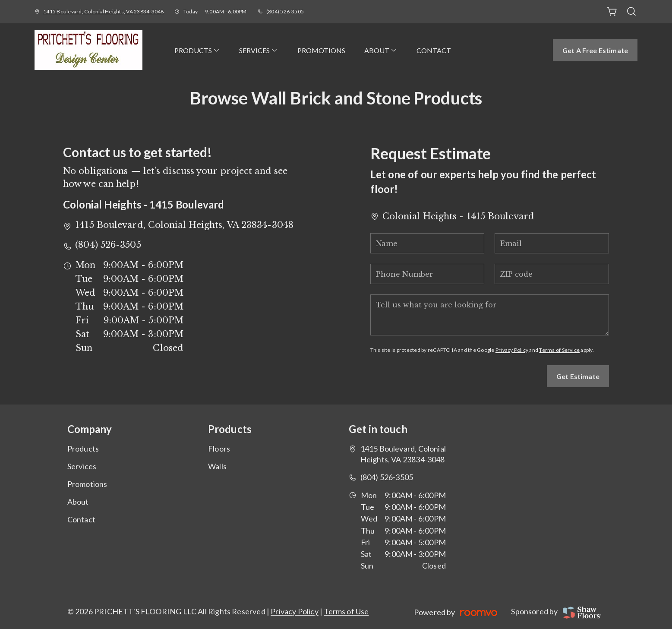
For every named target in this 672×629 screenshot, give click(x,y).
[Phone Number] (427, 274)
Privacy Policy (512, 350)
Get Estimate (578, 376)
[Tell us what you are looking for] (490, 315)
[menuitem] (197, 50)
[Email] (552, 243)
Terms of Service (559, 350)
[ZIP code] (552, 274)
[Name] (427, 243)
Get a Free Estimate (595, 50)
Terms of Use (346, 611)
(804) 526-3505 (285, 11)
